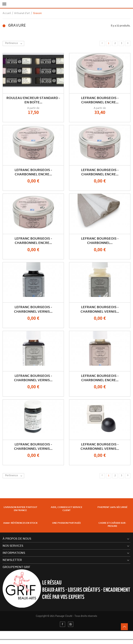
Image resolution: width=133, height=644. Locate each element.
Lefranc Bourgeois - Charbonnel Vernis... (33, 310)
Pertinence (14, 43)
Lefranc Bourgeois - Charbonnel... (100, 241)
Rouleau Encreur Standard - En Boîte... (33, 100)
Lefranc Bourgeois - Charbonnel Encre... (100, 100)
